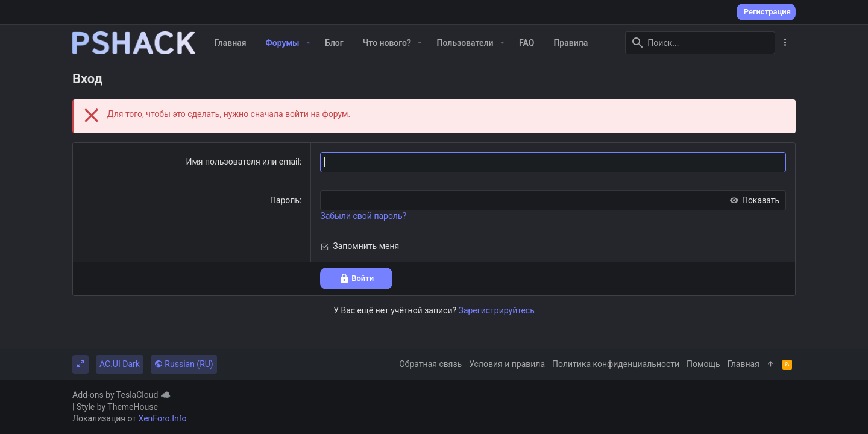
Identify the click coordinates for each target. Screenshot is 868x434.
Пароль (285, 200)
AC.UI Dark (120, 364)
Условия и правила (507, 364)
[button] (308, 43)
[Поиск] (700, 43)
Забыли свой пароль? (363, 216)
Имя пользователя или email (243, 162)
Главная (744, 364)
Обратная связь (430, 364)
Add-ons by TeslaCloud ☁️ (121, 395)
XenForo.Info (163, 418)
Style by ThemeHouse (117, 407)
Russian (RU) (184, 364)
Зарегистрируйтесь (497, 310)
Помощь (703, 364)
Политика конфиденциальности (616, 364)
